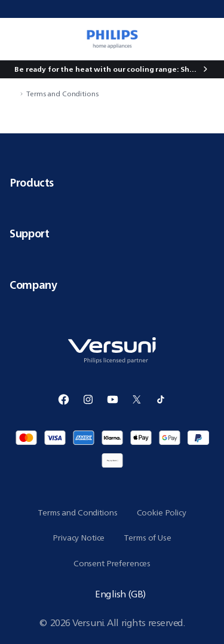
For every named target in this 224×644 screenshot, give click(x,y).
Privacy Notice (79, 538)
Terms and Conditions (62, 94)
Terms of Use (147, 538)
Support (112, 233)
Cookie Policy (162, 512)
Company (112, 285)
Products (112, 182)
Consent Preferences (112, 563)
